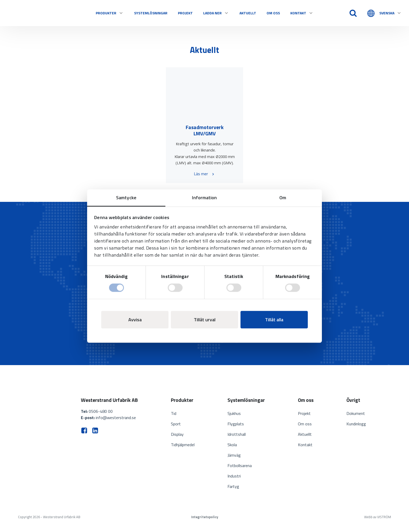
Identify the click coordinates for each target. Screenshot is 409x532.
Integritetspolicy (205, 517)
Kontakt (302, 13)
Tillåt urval (205, 320)
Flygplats (236, 424)
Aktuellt (248, 13)
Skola (232, 445)
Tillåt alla (274, 320)
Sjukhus (234, 413)
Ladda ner (216, 13)
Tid (174, 413)
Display (177, 434)
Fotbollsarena (240, 466)
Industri (234, 476)
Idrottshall (237, 434)
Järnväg (234, 455)
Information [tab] (204, 198)
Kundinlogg (356, 424)
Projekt (185, 13)
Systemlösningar (151, 13)
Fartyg (233, 486)
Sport (176, 424)
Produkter (110, 13)
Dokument (356, 413)
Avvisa (135, 320)
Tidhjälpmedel (183, 445)
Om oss (273, 13)
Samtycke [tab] (126, 198)
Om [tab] (283, 198)
